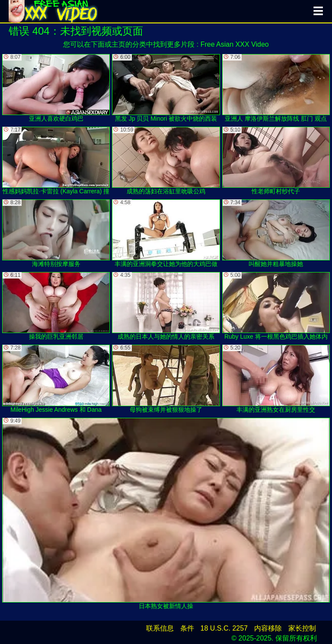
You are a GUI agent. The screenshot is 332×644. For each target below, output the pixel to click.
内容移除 (268, 628)
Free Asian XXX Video (235, 44)
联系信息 (160, 628)
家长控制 (302, 628)
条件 (187, 628)
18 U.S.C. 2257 (224, 628)
